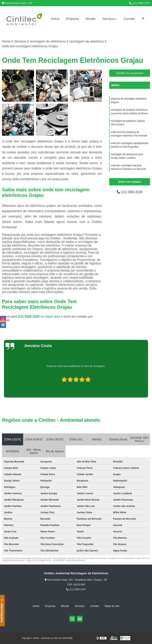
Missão (91, 19)
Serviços (108, 19)
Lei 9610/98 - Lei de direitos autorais (69, 560)
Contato (129, 19)
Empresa (72, 19)
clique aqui (52, 317)
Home (55, 19)
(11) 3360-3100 (140, 3)
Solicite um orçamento (130, 73)
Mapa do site (112, 606)
